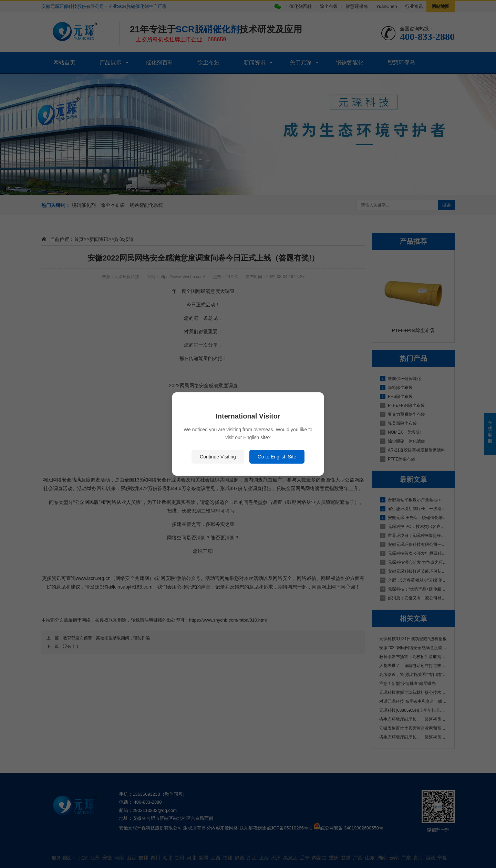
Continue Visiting (218, 457)
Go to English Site (277, 457)
